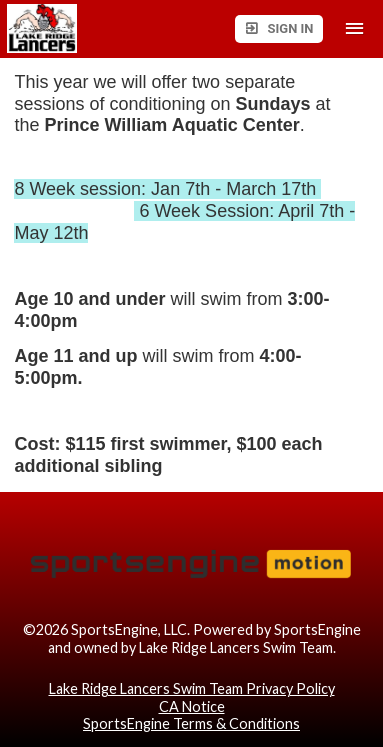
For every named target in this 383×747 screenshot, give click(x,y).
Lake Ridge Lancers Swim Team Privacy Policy (192, 688)
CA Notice (192, 706)
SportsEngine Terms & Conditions (191, 723)
